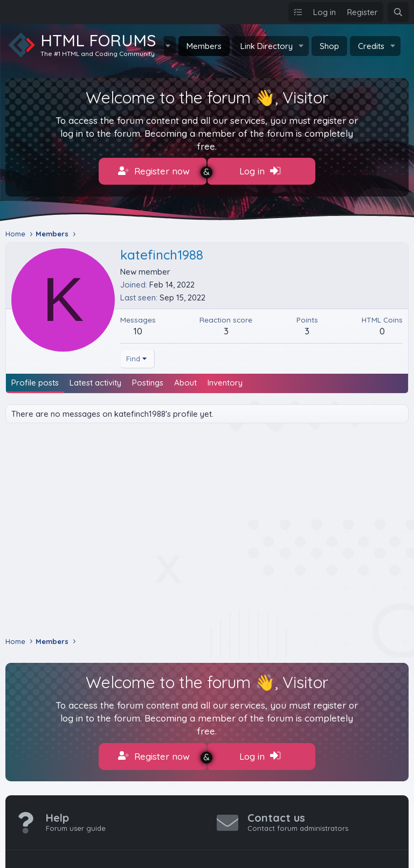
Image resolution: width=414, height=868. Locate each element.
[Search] (398, 12)
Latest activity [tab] (95, 379)
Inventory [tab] (225, 379)
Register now (154, 171)
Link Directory (267, 46)
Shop (329, 46)
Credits (371, 46)
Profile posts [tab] (35, 379)
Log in (260, 171)
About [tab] (185, 379)
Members (204, 46)
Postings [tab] (148, 379)
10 (138, 327)
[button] (301, 46)
